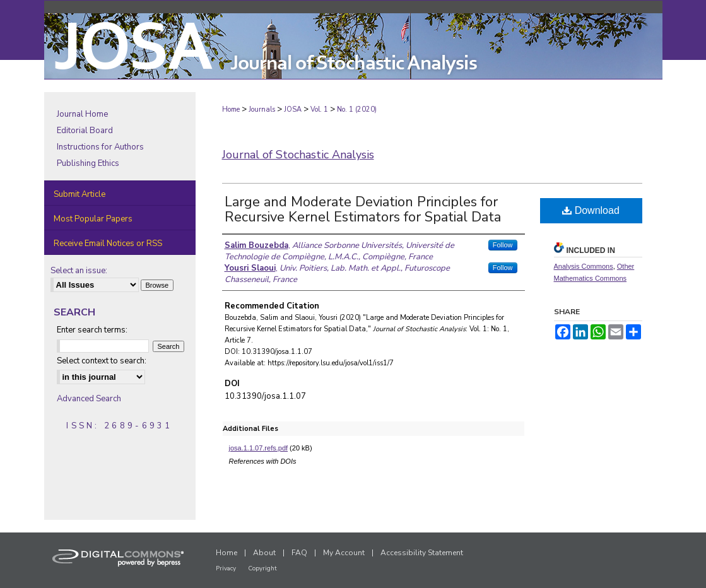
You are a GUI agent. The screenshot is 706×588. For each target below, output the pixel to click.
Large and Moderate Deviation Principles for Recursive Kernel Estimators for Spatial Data (363, 209)
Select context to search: (102, 361)
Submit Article (79, 194)
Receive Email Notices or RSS (108, 244)
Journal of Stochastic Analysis (298, 155)
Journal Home (82, 114)
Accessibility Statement (422, 553)
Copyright (262, 568)
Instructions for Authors (100, 147)
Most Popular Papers (93, 219)
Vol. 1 (319, 109)
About (264, 553)
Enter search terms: (92, 330)
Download (591, 210)
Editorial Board (85, 131)
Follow (503, 245)
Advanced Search (89, 399)
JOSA (293, 109)
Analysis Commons (584, 266)
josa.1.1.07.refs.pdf (259, 448)
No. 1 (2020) (357, 109)
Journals (262, 109)
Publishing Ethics (88, 163)
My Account (344, 553)
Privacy (226, 568)
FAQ (299, 553)
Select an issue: (79, 271)
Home (231, 109)
